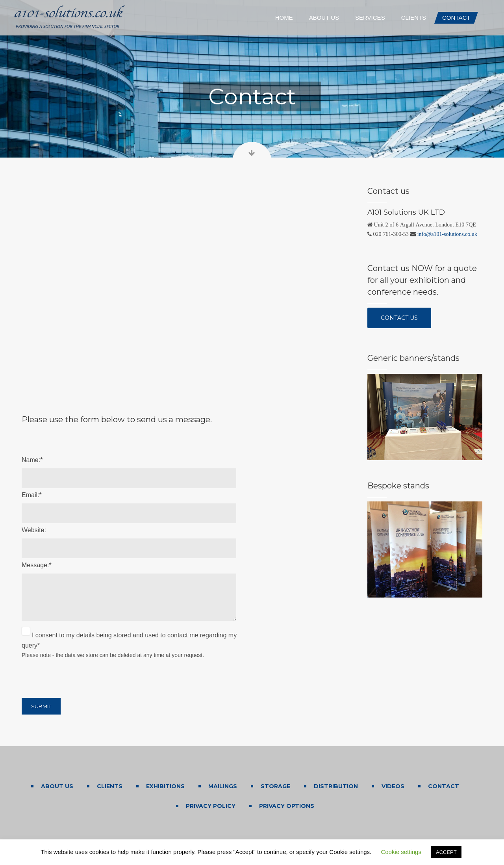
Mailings (223, 786)
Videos (393, 786)
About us (57, 786)
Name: (32, 460)
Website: (34, 530)
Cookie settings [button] (401, 852)
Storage (275, 786)
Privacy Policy (211, 806)
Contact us (406, 317)
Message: (37, 565)
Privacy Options (287, 806)
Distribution (336, 786)
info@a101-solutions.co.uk (447, 234)
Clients (110, 786)
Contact (444, 786)
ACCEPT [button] (446, 852)
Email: (32, 495)
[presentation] (82, 677)
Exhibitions (165, 786)
